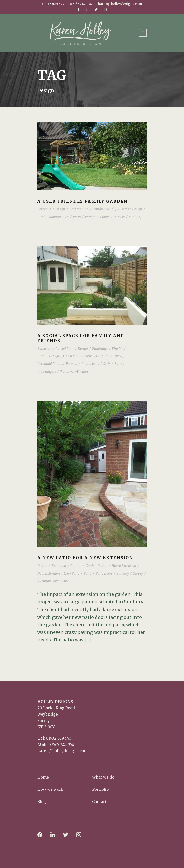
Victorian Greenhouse (53, 581)
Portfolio (100, 789)
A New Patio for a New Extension (85, 558)
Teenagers (48, 372)
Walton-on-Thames (74, 372)
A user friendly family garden (83, 201)
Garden (76, 566)
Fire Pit (117, 349)
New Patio (92, 356)
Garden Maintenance (53, 217)
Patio (77, 217)
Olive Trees (113, 356)
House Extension (124, 566)
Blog (42, 802)
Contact (99, 802)
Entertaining (79, 209)
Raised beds (90, 364)
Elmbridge (100, 349)
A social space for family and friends (81, 338)
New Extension (49, 573)
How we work (50, 789)
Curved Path (64, 349)
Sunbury (135, 217)
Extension (59, 566)
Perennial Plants (97, 217)
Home (43, 777)
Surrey (119, 364)
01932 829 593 (59, 738)
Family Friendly (104, 209)
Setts (107, 364)
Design (60, 209)
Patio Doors (104, 573)
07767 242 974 (61, 745)
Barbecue (44, 209)
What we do (103, 777)
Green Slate (72, 356)
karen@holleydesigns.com (62, 751)
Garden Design (131, 209)
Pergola (119, 217)
